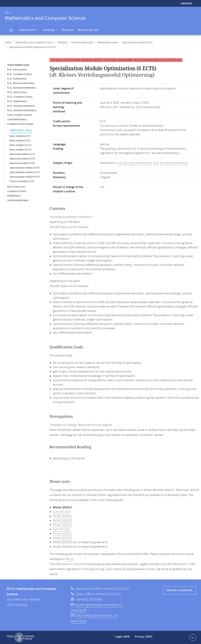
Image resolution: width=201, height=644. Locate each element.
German (186, 4)
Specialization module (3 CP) (25, 168)
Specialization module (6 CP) (136, 43)
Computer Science (17, 191)
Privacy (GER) (144, 638)
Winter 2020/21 (62, 525)
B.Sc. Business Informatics (21, 83)
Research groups (88, 30)
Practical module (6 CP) (22, 181)
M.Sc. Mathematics (17, 101)
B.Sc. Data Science (17, 70)
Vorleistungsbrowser (18, 200)
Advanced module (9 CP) (22, 163)
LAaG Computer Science (20, 115)
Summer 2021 (62, 529)
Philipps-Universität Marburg (20, 637)
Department (30, 30)
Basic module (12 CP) (21, 145)
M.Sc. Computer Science (20, 97)
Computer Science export (20, 124)
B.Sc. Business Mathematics (22, 88)
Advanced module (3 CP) (22, 154)
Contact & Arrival (180, 590)
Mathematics (14, 196)
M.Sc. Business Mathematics (22, 110)
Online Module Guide (81, 43)
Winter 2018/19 (62, 516)
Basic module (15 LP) (20, 150)
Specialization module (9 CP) (25, 177)
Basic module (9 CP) (20, 140)
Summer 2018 (62, 512)
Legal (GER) (123, 638)
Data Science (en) (16, 187)
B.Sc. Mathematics (17, 79)
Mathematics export (106, 43)
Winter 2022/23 (62, 538)
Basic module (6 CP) (20, 136)
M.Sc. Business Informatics (21, 106)
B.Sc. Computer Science (20, 74)
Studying (51, 31)
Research (68, 30)
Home (8, 43)
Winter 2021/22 (62, 533)
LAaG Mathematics (17, 119)
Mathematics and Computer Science (34, 43)
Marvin (70, 559)
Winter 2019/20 (62, 520)
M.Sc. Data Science (17, 92)
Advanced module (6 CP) (22, 159)
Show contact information (192, 637)
